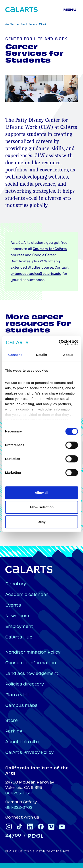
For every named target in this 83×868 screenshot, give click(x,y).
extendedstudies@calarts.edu (36, 274)
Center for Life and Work (28, 25)
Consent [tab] (15, 355)
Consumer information (31, 663)
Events (13, 606)
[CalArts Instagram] (9, 827)
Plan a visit (17, 695)
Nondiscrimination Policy (33, 653)
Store (12, 721)
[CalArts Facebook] (41, 827)
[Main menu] (71, 10)
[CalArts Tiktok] (19, 827)
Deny (41, 522)
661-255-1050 (18, 793)
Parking (14, 732)
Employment (19, 627)
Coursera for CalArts (50, 249)
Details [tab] (42, 355)
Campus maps (21, 706)
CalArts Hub (19, 637)
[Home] (21, 10)
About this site (22, 742)
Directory (16, 584)
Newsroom (17, 616)
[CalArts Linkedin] (30, 827)
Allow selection (41, 507)
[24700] (13, 836)
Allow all (41, 493)
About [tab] (68, 355)
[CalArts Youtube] (62, 827)
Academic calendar (27, 595)
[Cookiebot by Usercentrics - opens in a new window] (59, 342)
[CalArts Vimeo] (51, 827)
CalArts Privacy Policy (29, 753)
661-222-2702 (19, 808)
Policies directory (25, 684)
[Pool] (36, 836)
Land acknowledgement (32, 674)
